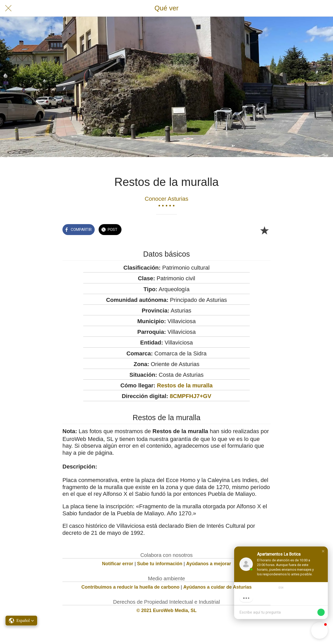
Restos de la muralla (185, 385)
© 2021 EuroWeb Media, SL (167, 610)
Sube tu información (160, 564)
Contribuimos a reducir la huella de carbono (130, 587)
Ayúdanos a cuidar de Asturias (218, 587)
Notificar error (118, 564)
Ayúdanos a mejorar (209, 564)
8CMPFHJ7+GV (191, 396)
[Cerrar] (8, 8)
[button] (323, 551)
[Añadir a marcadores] (264, 230)
